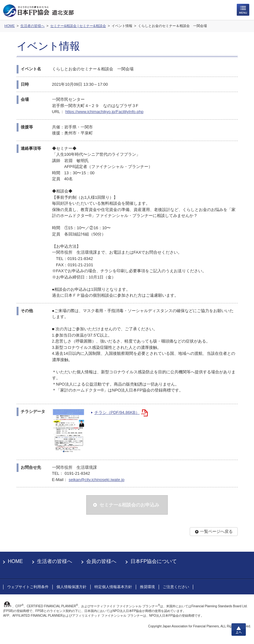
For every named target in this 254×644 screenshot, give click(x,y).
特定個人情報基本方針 (113, 587)
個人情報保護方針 (71, 587)
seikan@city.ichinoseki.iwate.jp (97, 480)
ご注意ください (176, 587)
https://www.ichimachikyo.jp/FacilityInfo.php (104, 112)
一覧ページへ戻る (216, 531)
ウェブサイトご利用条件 (28, 587)
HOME (15, 561)
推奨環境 (147, 587)
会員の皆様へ (101, 561)
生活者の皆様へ (55, 561)
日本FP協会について (154, 561)
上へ (239, 630)
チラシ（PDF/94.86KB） (117, 412)
